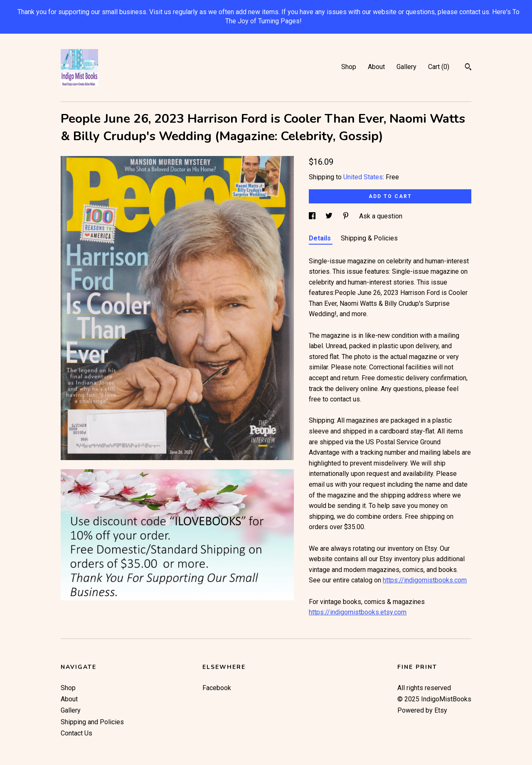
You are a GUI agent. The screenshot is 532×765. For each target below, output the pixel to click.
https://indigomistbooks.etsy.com (358, 612)
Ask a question (381, 216)
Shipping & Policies (369, 238)
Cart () (439, 67)
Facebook (217, 688)
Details (321, 238)
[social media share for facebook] (313, 216)
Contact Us (76, 733)
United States (363, 177)
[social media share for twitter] (330, 216)
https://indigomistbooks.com (425, 580)
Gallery (406, 67)
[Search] (468, 68)
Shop (349, 67)
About (376, 67)
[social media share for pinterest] (347, 216)
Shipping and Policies (92, 722)
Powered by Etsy (422, 710)
